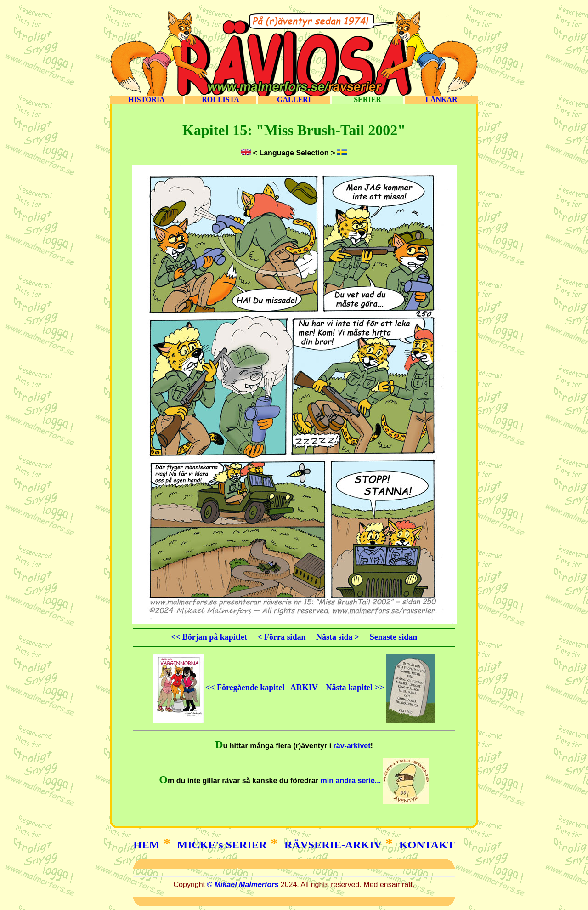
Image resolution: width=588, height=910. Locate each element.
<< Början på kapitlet (209, 637)
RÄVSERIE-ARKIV (333, 845)
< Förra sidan (281, 637)
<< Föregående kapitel (219, 688)
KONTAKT (427, 845)
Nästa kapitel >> (380, 688)
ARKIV (304, 688)
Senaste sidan (394, 637)
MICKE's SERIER (222, 845)
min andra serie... (374, 781)
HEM (146, 845)
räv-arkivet (352, 746)
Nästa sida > (338, 637)
